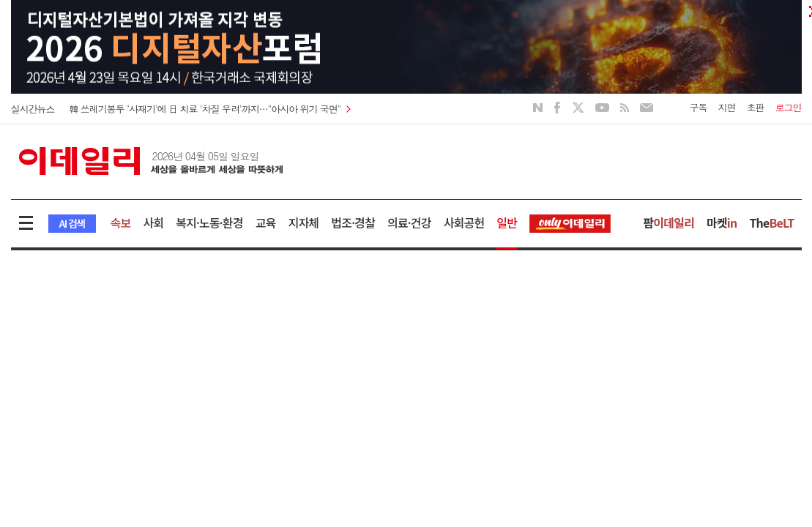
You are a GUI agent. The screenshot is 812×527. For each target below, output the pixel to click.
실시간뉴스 (33, 109)
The (771, 223)
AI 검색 (72, 223)
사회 (153, 223)
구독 (699, 107)
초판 (756, 107)
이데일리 (151, 161)
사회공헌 (464, 223)
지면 (727, 107)
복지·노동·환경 (209, 223)
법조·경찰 (353, 223)
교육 (266, 223)
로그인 (789, 107)
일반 (507, 223)
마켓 (722, 223)
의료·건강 (409, 223)
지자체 (304, 223)
